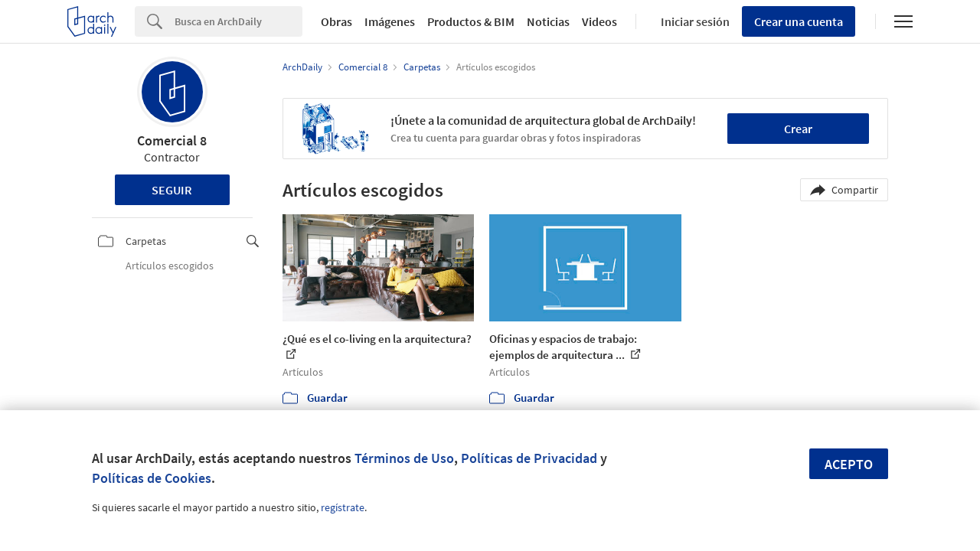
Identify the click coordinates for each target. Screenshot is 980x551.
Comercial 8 (172, 140)
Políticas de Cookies (152, 478)
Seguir (172, 190)
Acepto (849, 464)
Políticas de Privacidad (529, 458)
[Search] (238, 21)
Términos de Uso (404, 458)
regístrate (343, 507)
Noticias (548, 21)
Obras (336, 21)
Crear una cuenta (799, 21)
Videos (599, 21)
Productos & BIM (471, 21)
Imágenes (390, 21)
